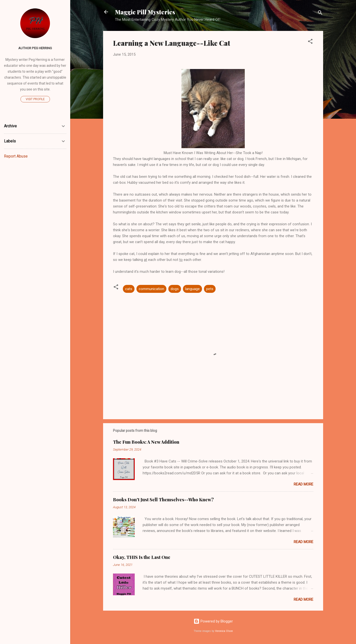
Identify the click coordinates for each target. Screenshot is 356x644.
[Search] (320, 13)
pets (210, 289)
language (192, 289)
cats (129, 289)
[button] (310, 42)
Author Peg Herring (35, 48)
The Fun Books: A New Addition (146, 442)
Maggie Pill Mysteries (145, 12)
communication (151, 289)
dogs (175, 289)
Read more (303, 484)
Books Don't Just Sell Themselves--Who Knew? (163, 500)
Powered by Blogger (213, 621)
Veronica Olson (224, 631)
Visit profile (35, 99)
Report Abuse (16, 156)
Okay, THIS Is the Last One (142, 557)
